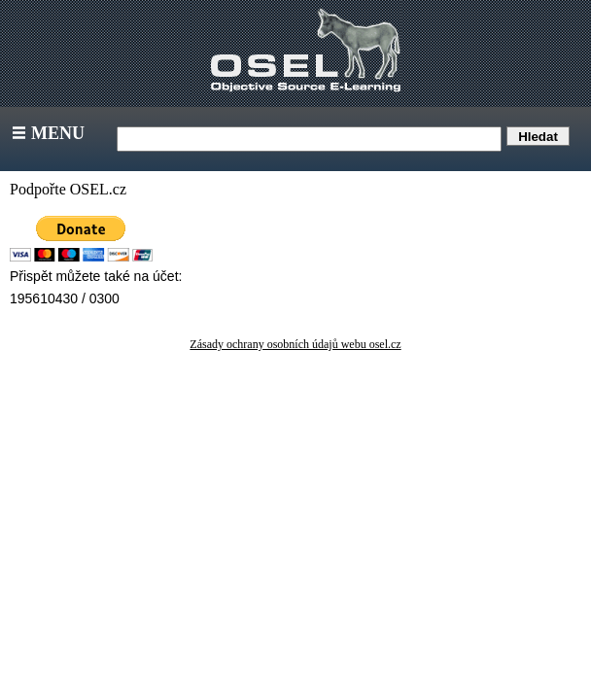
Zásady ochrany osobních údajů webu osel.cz (295, 344)
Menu (46, 133)
